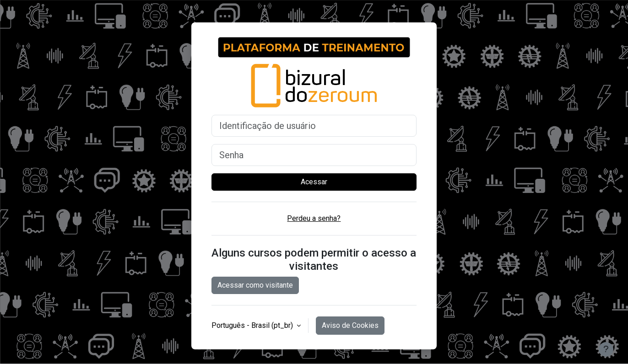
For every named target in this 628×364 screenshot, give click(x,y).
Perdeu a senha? (314, 218)
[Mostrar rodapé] (606, 349)
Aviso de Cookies (350, 325)
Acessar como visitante (255, 285)
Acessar (314, 182)
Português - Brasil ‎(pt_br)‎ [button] (253, 325)
